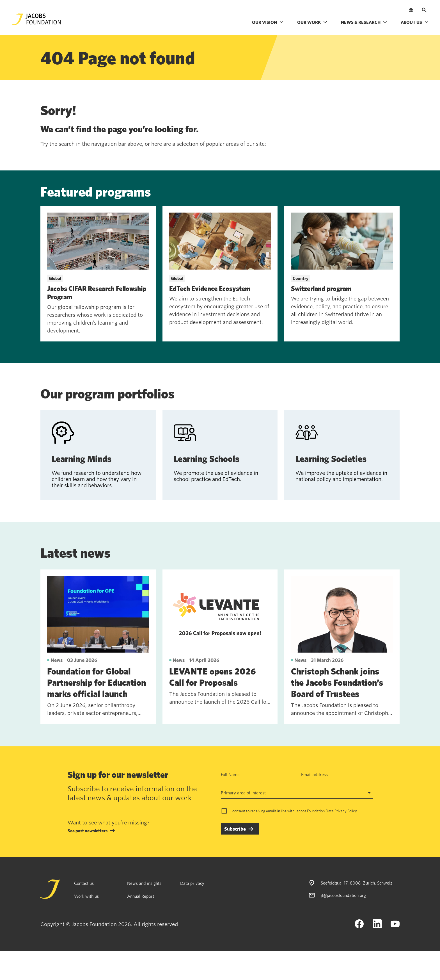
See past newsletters (88, 831)
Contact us (84, 883)
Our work (312, 22)
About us (415, 22)
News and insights (144, 883)
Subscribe (235, 829)
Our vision (268, 22)
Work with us (86, 896)
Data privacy (192, 883)
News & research (364, 22)
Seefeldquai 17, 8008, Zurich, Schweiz (357, 883)
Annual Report (141, 896)
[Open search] (424, 10)
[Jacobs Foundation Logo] (36, 19)
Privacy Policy (346, 811)
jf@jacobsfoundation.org (343, 895)
